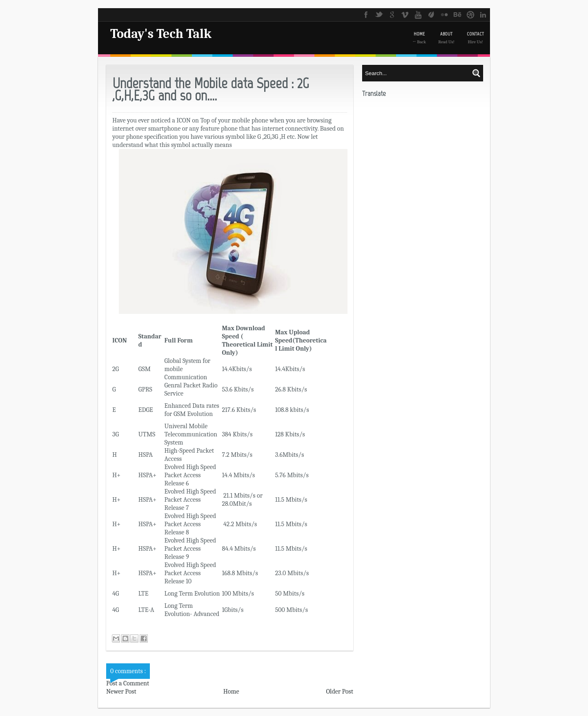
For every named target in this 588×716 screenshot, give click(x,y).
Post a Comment (128, 683)
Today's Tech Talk (161, 34)
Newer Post (121, 692)
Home (231, 692)
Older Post (340, 692)
